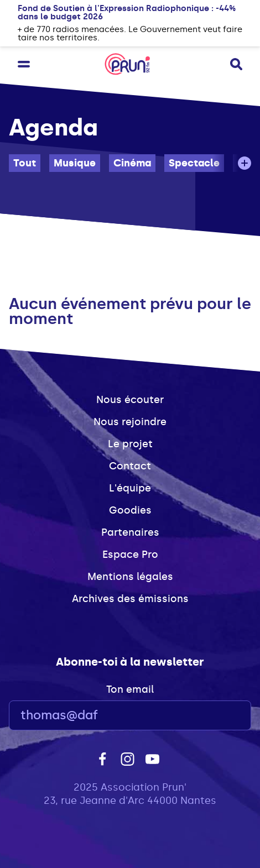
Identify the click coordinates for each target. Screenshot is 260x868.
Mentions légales (130, 577)
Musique (75, 163)
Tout (25, 163)
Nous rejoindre (130, 422)
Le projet (130, 444)
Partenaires (130, 532)
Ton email (130, 689)
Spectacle (194, 163)
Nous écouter (130, 400)
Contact (130, 466)
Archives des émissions (130, 599)
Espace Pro (130, 555)
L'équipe (130, 488)
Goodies (130, 510)
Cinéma (132, 163)
